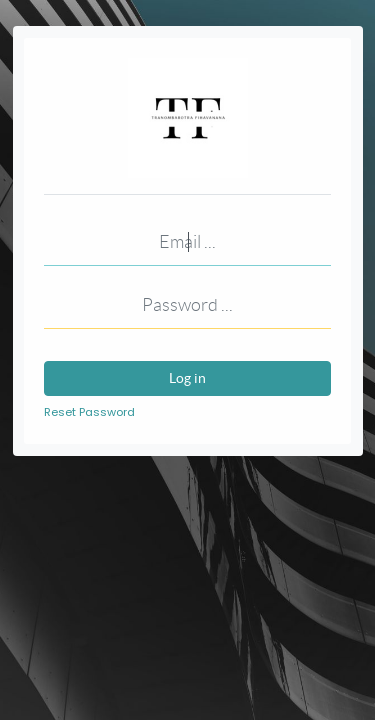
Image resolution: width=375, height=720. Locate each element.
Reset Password (89, 412)
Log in (187, 378)
